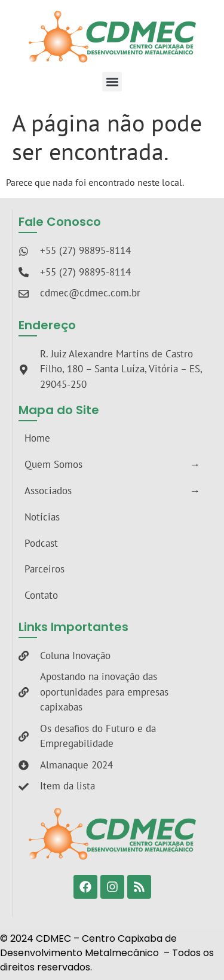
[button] (112, 82)
